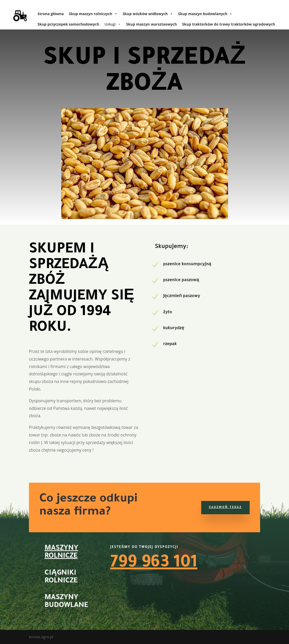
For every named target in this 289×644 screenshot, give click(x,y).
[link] (19, 14)
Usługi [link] (113, 24)
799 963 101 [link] (154, 564)
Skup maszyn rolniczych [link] (93, 14)
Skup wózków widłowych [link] (148, 14)
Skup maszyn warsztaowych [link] (152, 24)
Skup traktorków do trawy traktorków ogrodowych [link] (229, 24)
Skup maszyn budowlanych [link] (205, 14)
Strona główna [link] (51, 14)
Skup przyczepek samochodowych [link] (68, 24)
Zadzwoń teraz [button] (225, 507)
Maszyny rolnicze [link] (61, 553)
